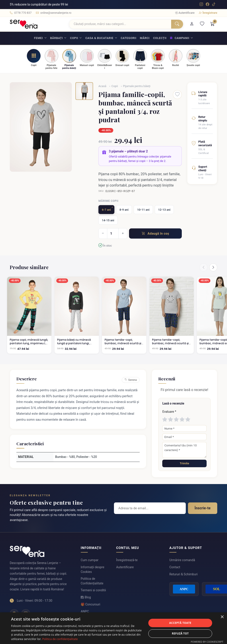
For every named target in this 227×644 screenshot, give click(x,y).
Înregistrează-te (127, 560)
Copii (74, 38)
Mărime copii (108, 201)
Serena (131, 380)
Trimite (184, 463)
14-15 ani (108, 220)
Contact (175, 567)
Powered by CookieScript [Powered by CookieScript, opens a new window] (207, 642)
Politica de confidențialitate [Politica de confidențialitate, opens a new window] (60, 639)
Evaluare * (169, 412)
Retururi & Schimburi (183, 574)
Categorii (128, 38)
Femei (39, 38)
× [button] (222, 617)
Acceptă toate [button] (180, 623)
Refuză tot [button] (180, 633)
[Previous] (204, 267)
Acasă (102, 86)
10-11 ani (143, 210)
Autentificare (185, 13)
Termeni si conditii (93, 590)
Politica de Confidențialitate (92, 581)
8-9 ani (124, 210)
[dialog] (113, 628)
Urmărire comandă (182, 560)
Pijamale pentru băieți (137, 86)
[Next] (213, 267)
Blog (86, 597)
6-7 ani (106, 210)
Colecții (160, 38)
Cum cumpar (90, 560)
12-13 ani (164, 210)
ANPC (85, 611)
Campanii (180, 38)
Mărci (145, 38)
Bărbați (56, 38)
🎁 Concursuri (90, 604)
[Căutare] (120, 24)
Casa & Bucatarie (99, 38)
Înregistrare (208, 13)
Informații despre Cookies (92, 569)
